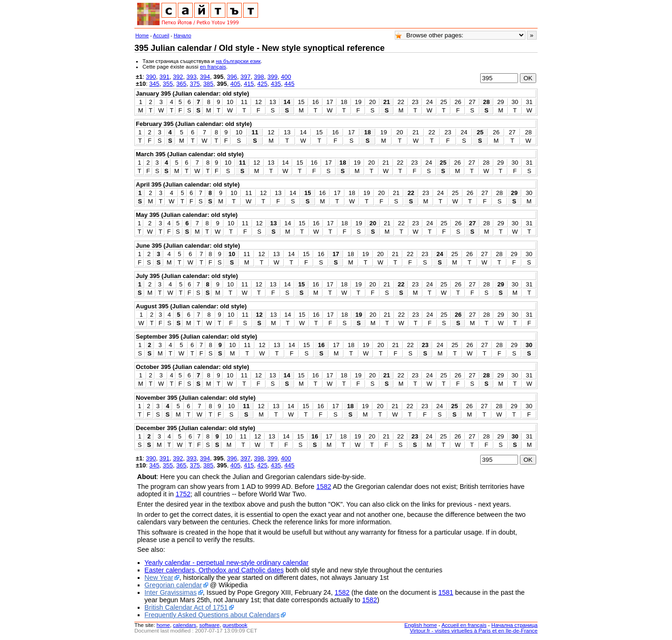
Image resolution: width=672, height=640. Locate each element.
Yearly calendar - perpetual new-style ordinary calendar (227, 563)
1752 (183, 494)
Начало (182, 35)
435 (276, 84)
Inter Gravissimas (171, 592)
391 (165, 77)
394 (205, 77)
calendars (185, 625)
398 (259, 77)
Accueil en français (464, 625)
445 (289, 84)
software (210, 625)
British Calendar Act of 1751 (186, 607)
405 (235, 84)
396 (232, 77)
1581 (446, 592)
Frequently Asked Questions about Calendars (212, 615)
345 (154, 84)
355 (168, 84)
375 (195, 84)
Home (142, 35)
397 (245, 77)
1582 (324, 487)
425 (262, 84)
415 (249, 84)
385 (209, 84)
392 (178, 77)
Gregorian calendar (173, 585)
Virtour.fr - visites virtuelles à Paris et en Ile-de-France (474, 631)
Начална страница (514, 625)
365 (182, 84)
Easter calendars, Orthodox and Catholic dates (214, 570)
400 (286, 77)
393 (191, 77)
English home (421, 625)
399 (273, 77)
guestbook (235, 625)
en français (213, 67)
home (163, 625)
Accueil (161, 35)
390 (151, 77)
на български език (238, 61)
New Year (159, 577)
